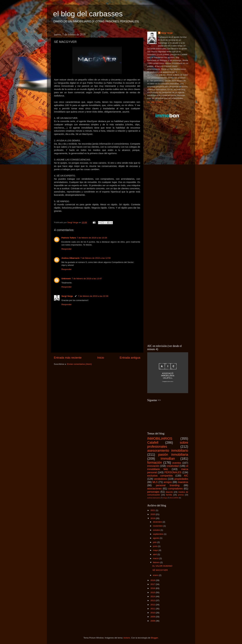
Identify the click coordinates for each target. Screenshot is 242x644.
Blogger (154, 638)
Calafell (153, 443)
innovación (153, 466)
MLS (155, 482)
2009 (153, 617)
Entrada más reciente (68, 358)
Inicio (101, 358)
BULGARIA (174, 498)
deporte (169, 492)
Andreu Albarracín (70, 258)
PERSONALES (173, 472)
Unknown (66, 279)
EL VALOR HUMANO (162, 566)
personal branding (168, 485)
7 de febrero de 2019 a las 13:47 (87, 279)
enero (156, 575)
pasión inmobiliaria (173, 455)
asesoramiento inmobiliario (168, 451)
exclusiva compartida (160, 476)
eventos (177, 463)
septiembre (158, 534)
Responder (67, 249)
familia (169, 495)
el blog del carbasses (88, 14)
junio (155, 546)
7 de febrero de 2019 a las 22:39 (93, 296)
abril (155, 554)
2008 (153, 621)
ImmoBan (168, 459)
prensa (181, 495)
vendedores (160, 479)
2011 (153, 609)
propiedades (181, 479)
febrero (157, 562)
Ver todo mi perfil (155, 102)
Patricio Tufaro (69, 238)
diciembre (158, 522)
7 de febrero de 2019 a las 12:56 (95, 258)
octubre (157, 530)
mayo (156, 550)
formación (155, 463)
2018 (153, 580)
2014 (153, 596)
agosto (156, 538)
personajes (153, 492)
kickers (127, 638)
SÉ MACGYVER (160, 570)
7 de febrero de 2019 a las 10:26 (92, 238)
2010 (153, 613)
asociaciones (154, 489)
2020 (153, 514)
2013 (153, 600)
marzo (156, 558)
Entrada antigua (130, 358)
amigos (168, 482)
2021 (153, 510)
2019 (153, 518)
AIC (186, 476)
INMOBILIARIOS (160, 439)
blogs (165, 498)
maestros (183, 482)
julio (155, 542)
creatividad (173, 466)
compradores (175, 489)
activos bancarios (154, 498)
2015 (153, 592)
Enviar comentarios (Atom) (79, 364)
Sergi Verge (67, 296)
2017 (153, 584)
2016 (153, 588)
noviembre (158, 526)
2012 (153, 605)
